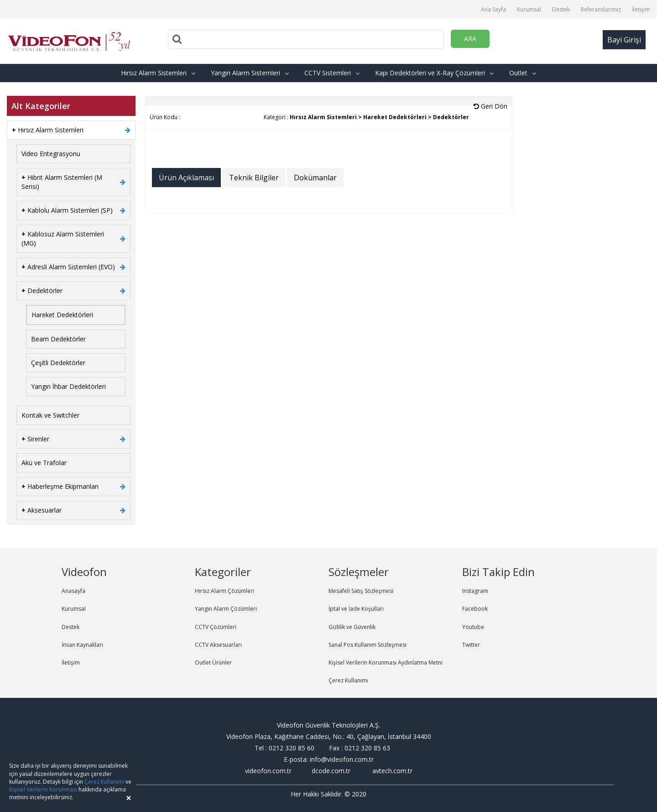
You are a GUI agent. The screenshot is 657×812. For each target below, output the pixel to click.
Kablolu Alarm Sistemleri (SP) (67, 210)
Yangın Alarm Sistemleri (250, 73)
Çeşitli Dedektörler (58, 363)
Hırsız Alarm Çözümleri (224, 591)
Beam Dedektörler (58, 339)
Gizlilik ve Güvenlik (352, 627)
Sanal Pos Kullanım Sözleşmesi (368, 645)
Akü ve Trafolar (44, 463)
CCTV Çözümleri (216, 627)
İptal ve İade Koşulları (356, 609)
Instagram (475, 591)
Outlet (523, 73)
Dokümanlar (315, 178)
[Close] (129, 798)
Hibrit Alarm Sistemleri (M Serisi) (62, 182)
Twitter (471, 645)
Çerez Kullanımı (348, 680)
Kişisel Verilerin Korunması (43, 789)
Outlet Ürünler (213, 663)
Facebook (475, 609)
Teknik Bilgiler (254, 178)
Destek (561, 9)
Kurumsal (529, 9)
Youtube (473, 627)
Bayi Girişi (624, 40)
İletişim (641, 9)
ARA (470, 39)
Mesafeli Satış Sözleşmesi (361, 591)
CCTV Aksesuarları (218, 645)
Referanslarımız (601, 9)
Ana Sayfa (493, 9)
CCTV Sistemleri (332, 73)
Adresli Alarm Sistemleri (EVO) (68, 267)
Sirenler (35, 439)
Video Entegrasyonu (51, 154)
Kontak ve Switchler (50, 415)
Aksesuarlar (42, 510)
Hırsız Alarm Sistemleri (158, 73)
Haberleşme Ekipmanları (60, 486)
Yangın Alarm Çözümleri (226, 609)
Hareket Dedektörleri (62, 315)
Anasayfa (73, 591)
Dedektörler (42, 291)
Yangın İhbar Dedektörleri (68, 386)
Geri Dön (490, 106)
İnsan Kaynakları (82, 645)
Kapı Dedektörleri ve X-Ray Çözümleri (434, 73)
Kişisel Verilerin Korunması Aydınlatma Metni (386, 663)
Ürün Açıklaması (186, 178)
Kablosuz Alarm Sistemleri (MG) (63, 238)
